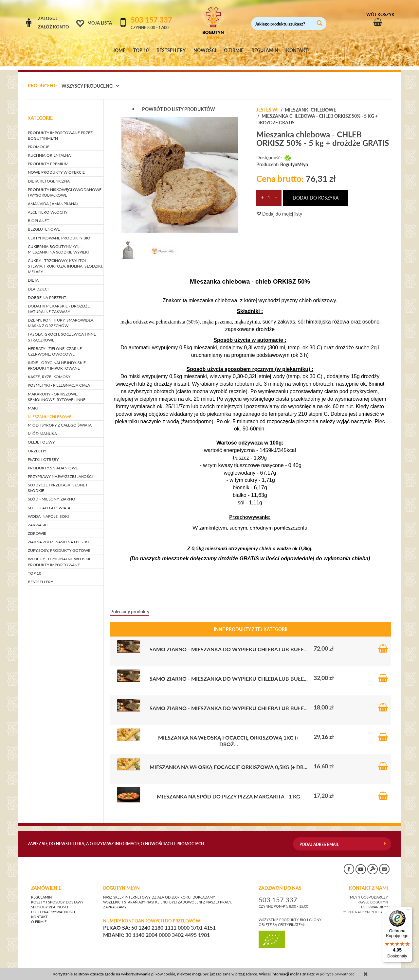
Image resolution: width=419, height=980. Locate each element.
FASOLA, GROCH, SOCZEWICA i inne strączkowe (62, 331)
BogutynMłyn (294, 158)
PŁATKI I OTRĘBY (43, 453)
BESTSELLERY (171, 50)
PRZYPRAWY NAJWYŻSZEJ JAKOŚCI (60, 470)
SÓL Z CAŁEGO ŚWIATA (49, 502)
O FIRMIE (234, 50)
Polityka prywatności (53, 906)
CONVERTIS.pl (329, 965)
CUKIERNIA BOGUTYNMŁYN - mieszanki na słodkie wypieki (58, 243)
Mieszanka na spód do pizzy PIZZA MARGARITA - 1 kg (228, 790)
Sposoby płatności (50, 901)
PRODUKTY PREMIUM (48, 158)
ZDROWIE (37, 527)
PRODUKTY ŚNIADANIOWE (53, 462)
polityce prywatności (338, 974)
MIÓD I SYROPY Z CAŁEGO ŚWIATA (60, 419)
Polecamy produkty (130, 605)
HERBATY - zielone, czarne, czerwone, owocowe (55, 345)
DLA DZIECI (38, 283)
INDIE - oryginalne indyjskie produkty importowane (57, 359)
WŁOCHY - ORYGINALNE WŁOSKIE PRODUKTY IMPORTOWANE (60, 556)
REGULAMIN (265, 50)
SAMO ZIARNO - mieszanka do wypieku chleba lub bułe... (229, 643)
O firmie (39, 916)
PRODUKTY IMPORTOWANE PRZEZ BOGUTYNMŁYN (60, 129)
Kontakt (39, 911)
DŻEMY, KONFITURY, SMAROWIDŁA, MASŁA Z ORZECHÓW (61, 317)
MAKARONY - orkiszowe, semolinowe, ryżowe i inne (57, 391)
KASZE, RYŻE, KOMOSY (49, 371)
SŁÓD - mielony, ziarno (52, 493)
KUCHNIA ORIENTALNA (49, 149)
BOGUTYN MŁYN (121, 882)
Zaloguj (48, 18)
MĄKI (33, 402)
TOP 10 (141, 50)
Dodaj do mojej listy (279, 208)
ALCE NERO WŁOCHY (48, 206)
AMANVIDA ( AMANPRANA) (53, 197)
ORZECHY (37, 445)
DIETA (33, 274)
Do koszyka (383, 642)
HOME (118, 50)
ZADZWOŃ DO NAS (280, 882)
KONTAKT (297, 50)
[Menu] (409, 911)
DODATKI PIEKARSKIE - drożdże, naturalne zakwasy (59, 303)
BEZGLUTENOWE (44, 223)
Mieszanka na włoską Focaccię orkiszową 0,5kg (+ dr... (228, 761)
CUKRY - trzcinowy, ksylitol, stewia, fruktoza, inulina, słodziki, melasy (65, 260)
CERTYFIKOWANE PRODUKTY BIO (59, 232)
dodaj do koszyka (316, 192)
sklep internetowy (370, 965)
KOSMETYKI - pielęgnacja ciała (59, 379)
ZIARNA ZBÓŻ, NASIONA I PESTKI (58, 536)
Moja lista (100, 23)
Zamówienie (46, 882)
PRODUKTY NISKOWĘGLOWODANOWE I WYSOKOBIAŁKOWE (65, 186)
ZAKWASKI (38, 519)
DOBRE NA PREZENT (47, 291)
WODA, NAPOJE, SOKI (48, 510)
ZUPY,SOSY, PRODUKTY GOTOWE (59, 544)
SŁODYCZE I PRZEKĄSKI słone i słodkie (57, 481)
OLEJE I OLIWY (41, 436)
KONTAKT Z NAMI (368, 882)
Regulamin (41, 891)
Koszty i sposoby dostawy (57, 896)
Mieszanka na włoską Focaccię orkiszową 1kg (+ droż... (229, 735)
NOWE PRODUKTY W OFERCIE (56, 166)
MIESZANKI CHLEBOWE (50, 410)
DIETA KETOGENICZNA (49, 175)
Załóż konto (54, 27)
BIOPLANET (38, 215)
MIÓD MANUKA (42, 428)
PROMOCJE (39, 140)
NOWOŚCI (205, 50)
